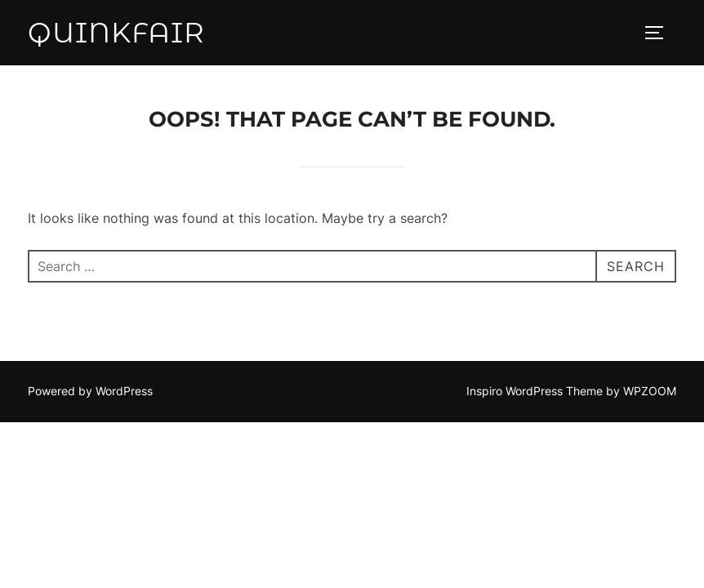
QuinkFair (116, 33)
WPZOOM (650, 391)
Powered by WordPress (90, 391)
